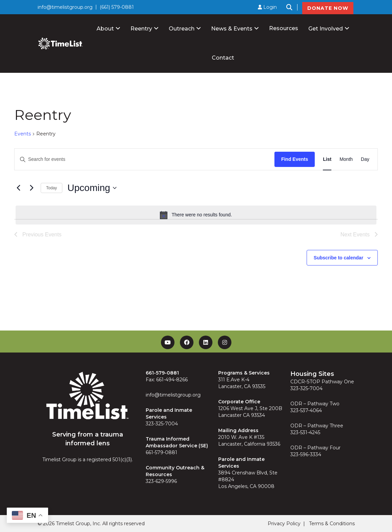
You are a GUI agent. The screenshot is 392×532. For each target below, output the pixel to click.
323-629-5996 (161, 481)
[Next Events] (32, 188)
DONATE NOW (328, 8)
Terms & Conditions (332, 524)
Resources (284, 28)
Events (23, 134)
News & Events (232, 29)
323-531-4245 (305, 432)
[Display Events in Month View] (346, 159)
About (105, 29)
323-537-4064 (306, 410)
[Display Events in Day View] (365, 159)
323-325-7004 (162, 424)
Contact (223, 58)
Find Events (295, 159)
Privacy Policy (284, 524)
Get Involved (326, 29)
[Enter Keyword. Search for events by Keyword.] (145, 159)
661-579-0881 (161, 452)
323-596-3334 (306, 454)
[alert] (196, 215)
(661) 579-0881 (117, 7)
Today (51, 188)
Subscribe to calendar (338, 258)
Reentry (141, 29)
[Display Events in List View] (327, 159)
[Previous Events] (18, 188)
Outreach (182, 29)
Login (267, 7)
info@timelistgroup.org (65, 7)
